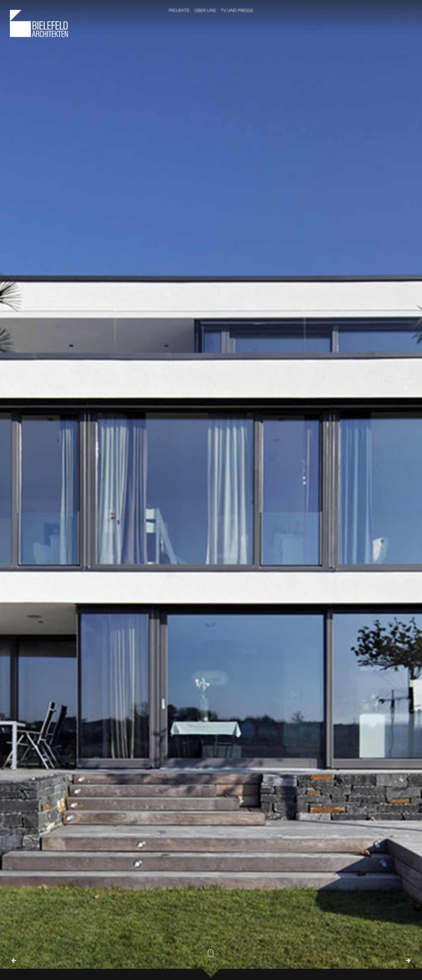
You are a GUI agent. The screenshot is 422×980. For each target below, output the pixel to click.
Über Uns (205, 10)
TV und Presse (237, 10)
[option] (211, 490)
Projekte (179, 10)
